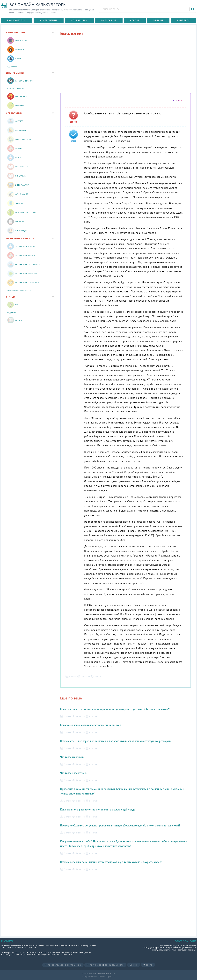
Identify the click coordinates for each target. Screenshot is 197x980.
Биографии (109, 20)
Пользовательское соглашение (63, 965)
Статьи (135, 20)
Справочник (79, 20)
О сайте (148, 965)
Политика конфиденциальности (105, 965)
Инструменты (49, 20)
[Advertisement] (126, 65)
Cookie (134, 965)
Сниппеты (183, 20)
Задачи (158, 20)
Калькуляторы (17, 20)
